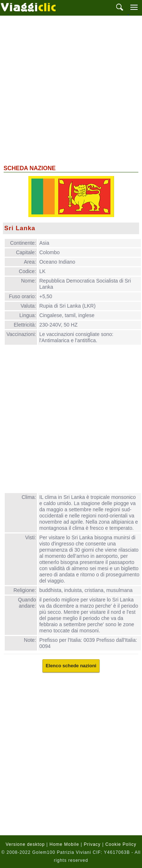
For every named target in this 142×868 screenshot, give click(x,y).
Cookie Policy (121, 844)
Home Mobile (64, 844)
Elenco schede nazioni (71, 666)
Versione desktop (25, 844)
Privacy (92, 844)
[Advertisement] (71, 89)
